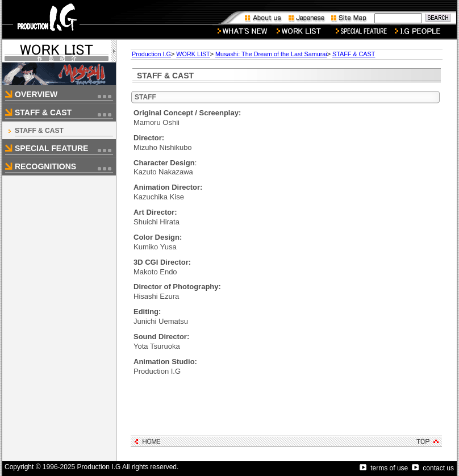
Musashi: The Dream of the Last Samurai (271, 54)
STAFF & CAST (39, 131)
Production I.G (151, 54)
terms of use (384, 468)
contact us (433, 468)
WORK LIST (193, 54)
